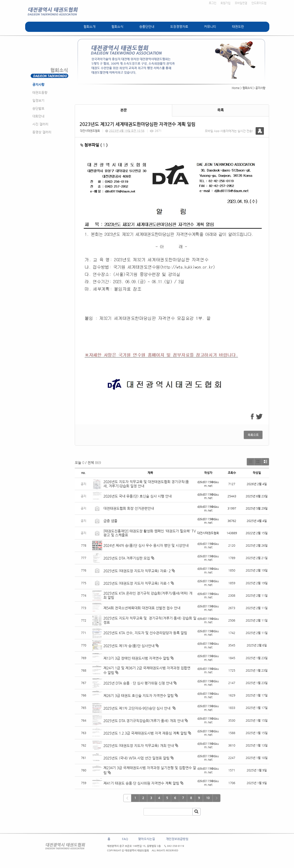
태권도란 (238, 27)
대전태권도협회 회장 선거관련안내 (129, 508)
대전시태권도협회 (90, 131)
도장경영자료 (179, 27)
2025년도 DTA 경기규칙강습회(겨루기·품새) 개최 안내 (144, 721)
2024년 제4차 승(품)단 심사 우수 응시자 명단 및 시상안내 (146, 545)
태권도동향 (40, 92)
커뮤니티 (210, 27)
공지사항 (38, 85)
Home (236, 88)
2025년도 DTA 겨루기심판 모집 (127, 558)
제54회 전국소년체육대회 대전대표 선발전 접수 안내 (142, 608)
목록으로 (253, 435)
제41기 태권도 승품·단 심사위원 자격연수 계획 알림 (141, 783)
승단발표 (38, 108)
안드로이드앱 (259, 3)
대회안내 (38, 116)
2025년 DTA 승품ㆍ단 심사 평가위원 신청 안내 (138, 683)
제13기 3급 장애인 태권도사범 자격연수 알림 (136, 658)
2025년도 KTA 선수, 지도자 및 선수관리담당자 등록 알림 (145, 633)
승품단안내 (147, 27)
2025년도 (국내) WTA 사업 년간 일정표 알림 (136, 758)
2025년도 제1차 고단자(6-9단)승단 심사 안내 (137, 708)
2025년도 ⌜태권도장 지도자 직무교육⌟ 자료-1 (137, 583)
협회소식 (117, 27)
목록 (220, 110)
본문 (124, 110)
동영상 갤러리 (42, 132)
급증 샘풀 (111, 521)
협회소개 (89, 27)
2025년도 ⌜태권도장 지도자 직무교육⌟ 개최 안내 (139, 746)
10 (208, 798)
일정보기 (38, 100)
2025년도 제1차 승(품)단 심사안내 (129, 646)
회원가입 (225, 3)
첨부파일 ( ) (94, 145)
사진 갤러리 (40, 124)
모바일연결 (241, 3)
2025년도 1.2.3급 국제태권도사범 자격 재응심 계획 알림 (145, 733)
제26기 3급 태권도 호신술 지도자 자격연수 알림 (139, 695)
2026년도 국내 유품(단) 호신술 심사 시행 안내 (138, 496)
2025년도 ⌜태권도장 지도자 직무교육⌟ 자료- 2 (137, 571)
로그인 (213, 3)
